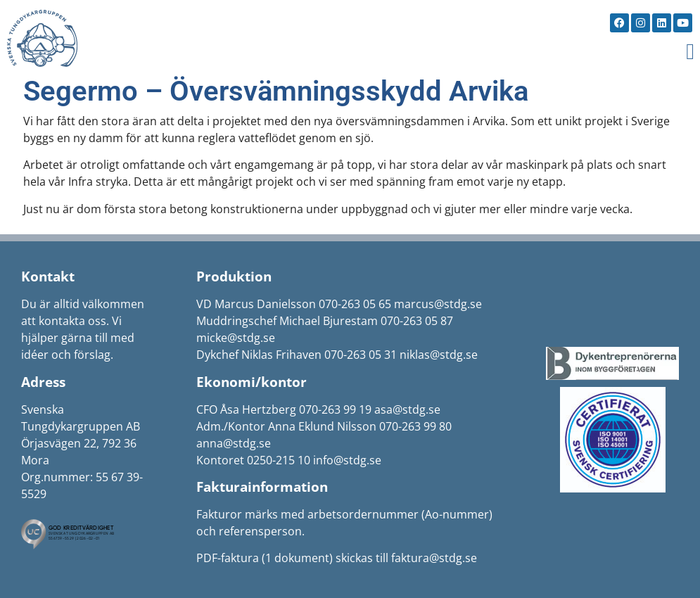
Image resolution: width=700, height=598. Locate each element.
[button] (690, 51)
